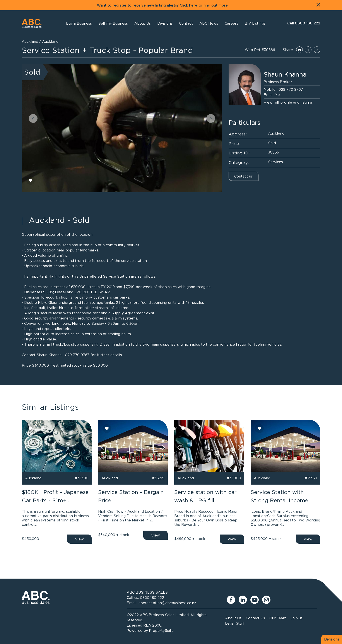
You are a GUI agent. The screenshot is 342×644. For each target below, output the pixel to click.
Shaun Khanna (285, 74)
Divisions (332, 639)
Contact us (244, 176)
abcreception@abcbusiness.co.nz (167, 603)
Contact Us (255, 618)
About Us (233, 618)
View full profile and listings (288, 102)
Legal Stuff (235, 623)
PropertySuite (161, 630)
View (79, 539)
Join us (297, 618)
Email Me (272, 95)
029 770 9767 (291, 89)
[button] (143, 23)
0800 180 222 (152, 598)
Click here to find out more (204, 5)
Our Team (278, 618)
